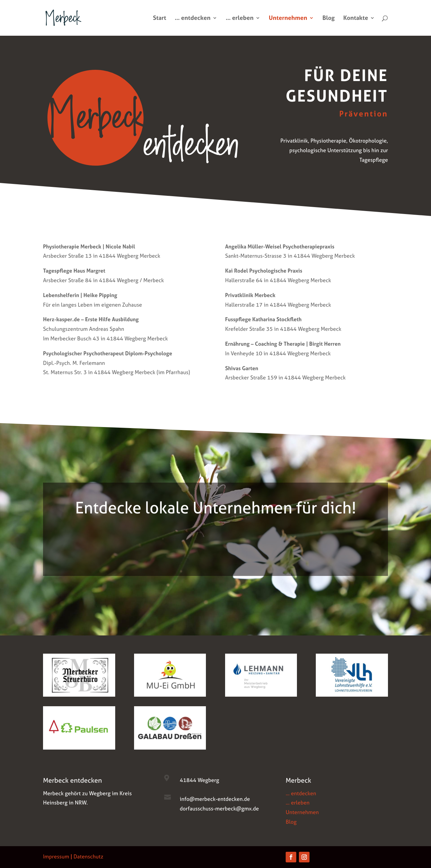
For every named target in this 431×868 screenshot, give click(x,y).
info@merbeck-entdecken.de (215, 799)
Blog (329, 19)
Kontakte (356, 19)
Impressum (56, 856)
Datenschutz (88, 856)
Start (160, 19)
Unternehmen (288, 19)
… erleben (240, 19)
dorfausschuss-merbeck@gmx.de (219, 808)
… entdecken (193, 19)
